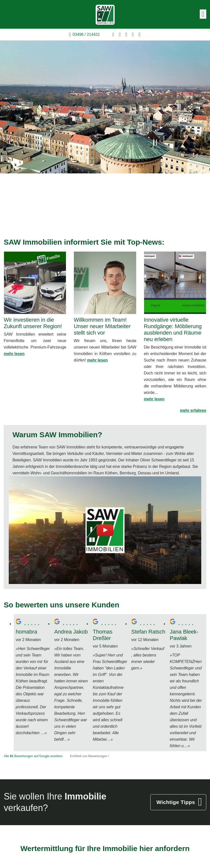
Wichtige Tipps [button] (176, 802)
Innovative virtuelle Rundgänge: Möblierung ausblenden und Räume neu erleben (173, 329)
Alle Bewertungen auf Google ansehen (33, 756)
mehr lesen (14, 354)
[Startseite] (105, 14)
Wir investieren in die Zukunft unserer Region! (33, 323)
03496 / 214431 (86, 35)
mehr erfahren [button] (193, 410)
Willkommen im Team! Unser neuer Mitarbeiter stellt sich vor (102, 326)
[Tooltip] (108, 756)
